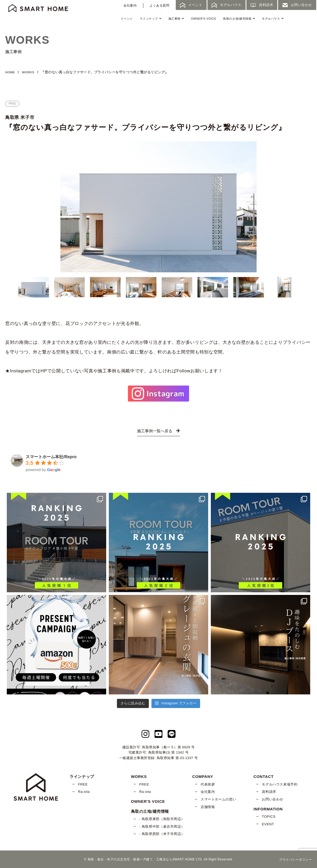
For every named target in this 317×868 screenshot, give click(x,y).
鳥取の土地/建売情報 (239, 19)
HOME (11, 72)
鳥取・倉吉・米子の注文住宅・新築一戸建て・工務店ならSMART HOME (141, 859)
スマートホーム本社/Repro (51, 457)
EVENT (268, 824)
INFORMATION (268, 809)
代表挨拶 (208, 784)
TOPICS (269, 817)
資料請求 (269, 792)
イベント (127, 19)
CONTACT (264, 776)
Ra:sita (84, 792)
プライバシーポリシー (295, 859)
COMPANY (203, 776)
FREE (83, 784)
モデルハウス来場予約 (280, 784)
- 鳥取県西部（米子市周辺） (162, 834)
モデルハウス (273, 19)
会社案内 (130, 5)
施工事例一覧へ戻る (158, 431)
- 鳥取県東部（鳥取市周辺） (162, 819)
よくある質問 (160, 5)
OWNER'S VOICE (203, 19)
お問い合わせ (273, 799)
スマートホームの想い (218, 799)
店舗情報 (208, 807)
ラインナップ (151, 19)
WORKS (30, 72)
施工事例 (176, 19)
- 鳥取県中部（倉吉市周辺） (162, 826)
